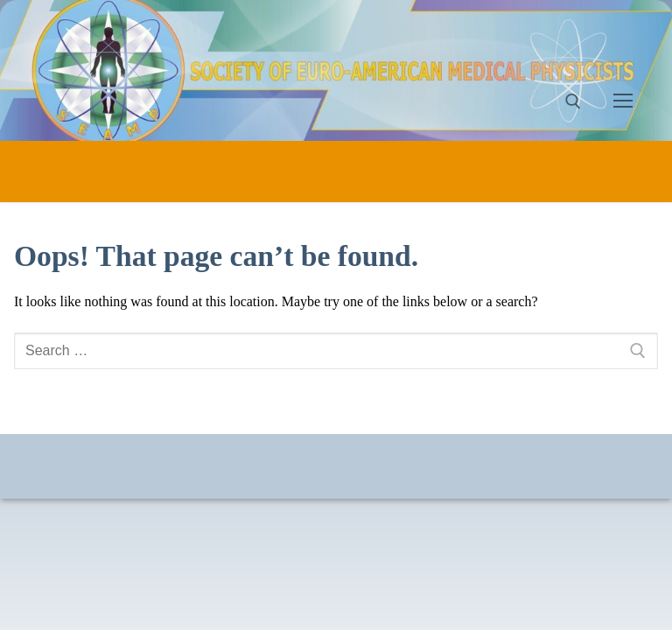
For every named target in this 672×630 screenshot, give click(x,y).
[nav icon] (623, 101)
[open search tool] (573, 101)
